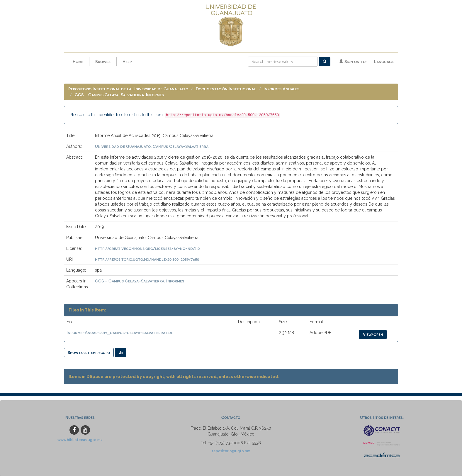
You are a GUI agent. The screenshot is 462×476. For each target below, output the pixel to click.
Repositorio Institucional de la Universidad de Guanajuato (128, 89)
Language (384, 61)
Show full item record (89, 352)
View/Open (373, 334)
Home (78, 61)
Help (127, 61)
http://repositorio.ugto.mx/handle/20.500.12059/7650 (147, 259)
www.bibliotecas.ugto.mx (80, 440)
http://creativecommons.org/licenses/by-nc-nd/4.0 (147, 248)
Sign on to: (353, 61)
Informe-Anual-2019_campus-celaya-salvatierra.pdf (120, 332)
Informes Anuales (281, 89)
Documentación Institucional (226, 89)
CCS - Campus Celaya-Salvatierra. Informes (119, 95)
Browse (103, 61)
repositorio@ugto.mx (231, 451)
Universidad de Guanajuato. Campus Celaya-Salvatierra (152, 146)
